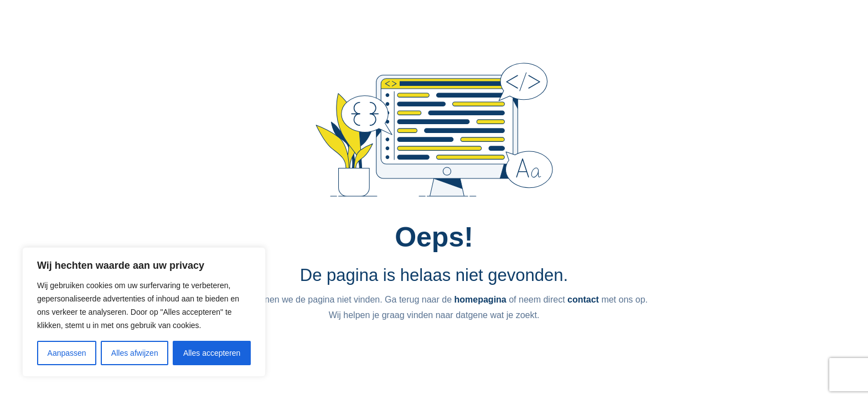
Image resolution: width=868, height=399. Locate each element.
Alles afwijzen (135, 353)
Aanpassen (67, 353)
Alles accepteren (212, 353)
